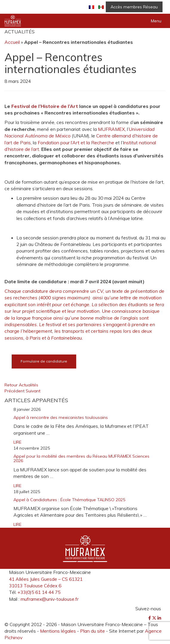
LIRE (17, 442)
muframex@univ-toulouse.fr (50, 599)
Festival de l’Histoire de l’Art (45, 106)
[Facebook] (150, 618)
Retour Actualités (21, 385)
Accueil (12, 42)
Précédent (15, 391)
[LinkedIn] (159, 618)
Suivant (33, 391)
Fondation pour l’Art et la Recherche (76, 143)
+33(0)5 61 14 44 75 (39, 592)
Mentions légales (58, 631)
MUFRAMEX (111, 129)
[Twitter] (155, 618)
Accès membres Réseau (134, 7)
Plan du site (92, 631)
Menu (156, 21)
